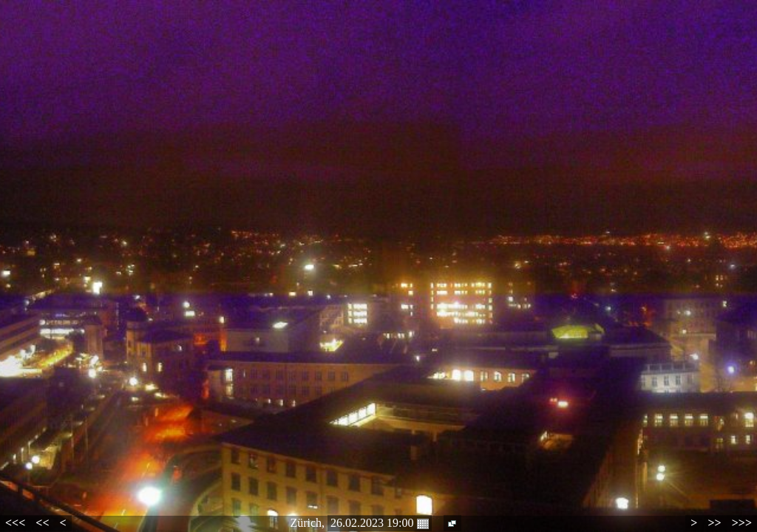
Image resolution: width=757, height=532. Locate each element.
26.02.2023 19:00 (379, 523)
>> (714, 523)
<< (42, 523)
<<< (15, 523)
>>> (742, 523)
